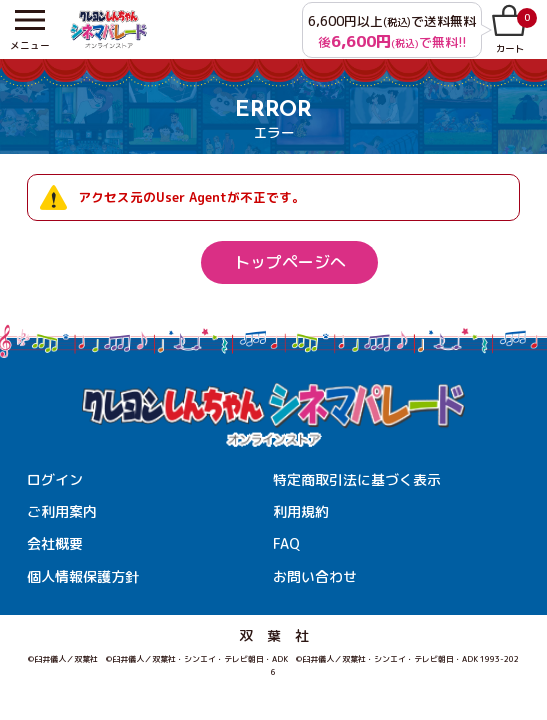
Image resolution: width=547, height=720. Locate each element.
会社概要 (55, 543)
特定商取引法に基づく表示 (357, 479)
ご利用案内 (62, 511)
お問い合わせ (315, 576)
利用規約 (301, 511)
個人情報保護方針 (83, 576)
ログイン (55, 479)
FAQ (286, 543)
